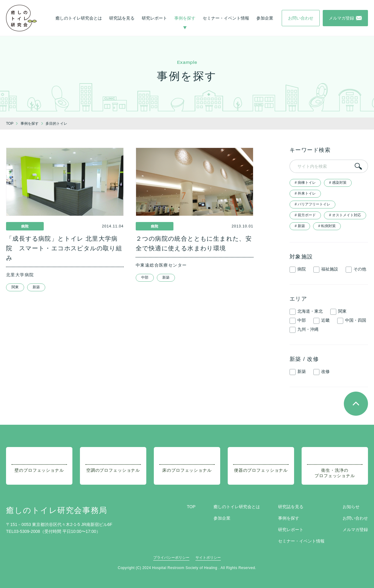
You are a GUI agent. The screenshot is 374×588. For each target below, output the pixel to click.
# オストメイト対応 (345, 215)
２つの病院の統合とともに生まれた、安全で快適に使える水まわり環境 (194, 243)
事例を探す (185, 18)
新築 (36, 287)
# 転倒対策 (327, 226)
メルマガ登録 (355, 530)
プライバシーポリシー (171, 558)
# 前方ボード (305, 215)
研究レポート (154, 18)
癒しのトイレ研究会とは (79, 18)
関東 (15, 287)
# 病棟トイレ (305, 183)
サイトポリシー (208, 558)
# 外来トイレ (305, 193)
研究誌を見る (122, 18)
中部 (145, 277)
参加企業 (265, 18)
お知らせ (351, 507)
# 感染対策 (338, 183)
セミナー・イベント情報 (226, 18)
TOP (191, 507)
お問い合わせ (355, 518)
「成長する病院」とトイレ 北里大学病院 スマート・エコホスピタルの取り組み (64, 248)
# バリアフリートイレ (312, 204)
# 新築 (300, 226)
